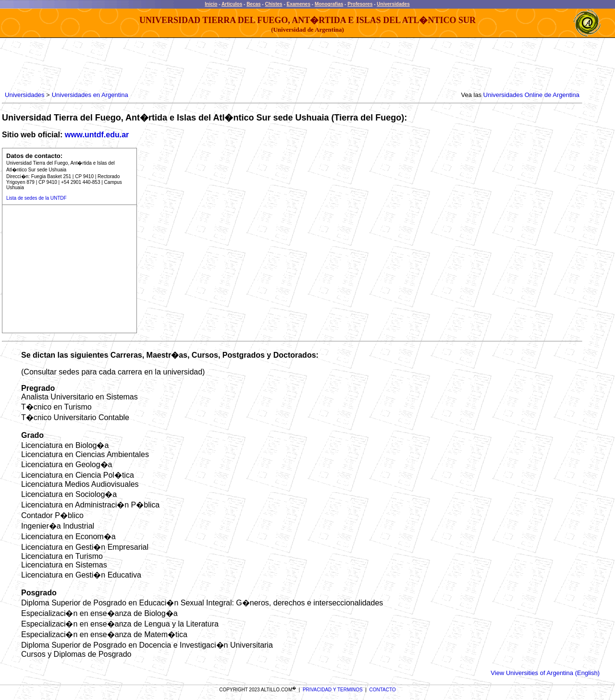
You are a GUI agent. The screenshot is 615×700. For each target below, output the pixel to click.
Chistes (273, 4)
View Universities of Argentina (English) (545, 673)
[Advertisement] (178, 65)
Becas (253, 4)
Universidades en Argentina (90, 95)
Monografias (329, 4)
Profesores (360, 4)
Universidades (393, 4)
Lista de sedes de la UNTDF (37, 198)
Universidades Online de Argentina (531, 95)
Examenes (299, 4)
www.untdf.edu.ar (97, 135)
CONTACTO (383, 690)
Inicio (211, 4)
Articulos (232, 4)
